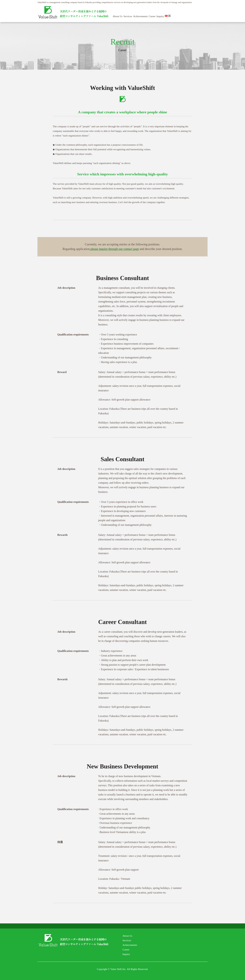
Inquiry (160, 16)
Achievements (140, 16)
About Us (118, 16)
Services (128, 16)
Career (152, 16)
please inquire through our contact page (115, 249)
